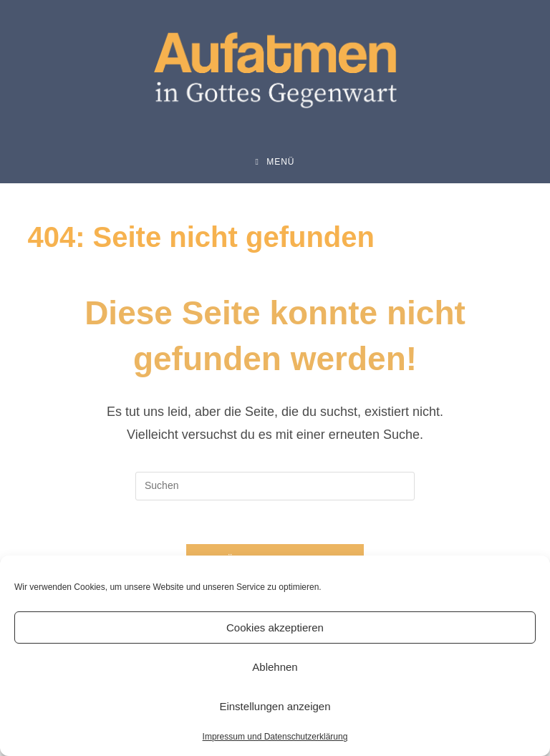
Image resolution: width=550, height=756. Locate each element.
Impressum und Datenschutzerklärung (275, 737)
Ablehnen (275, 667)
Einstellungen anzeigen (275, 706)
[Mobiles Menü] (275, 162)
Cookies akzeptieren (275, 627)
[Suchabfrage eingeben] (275, 486)
